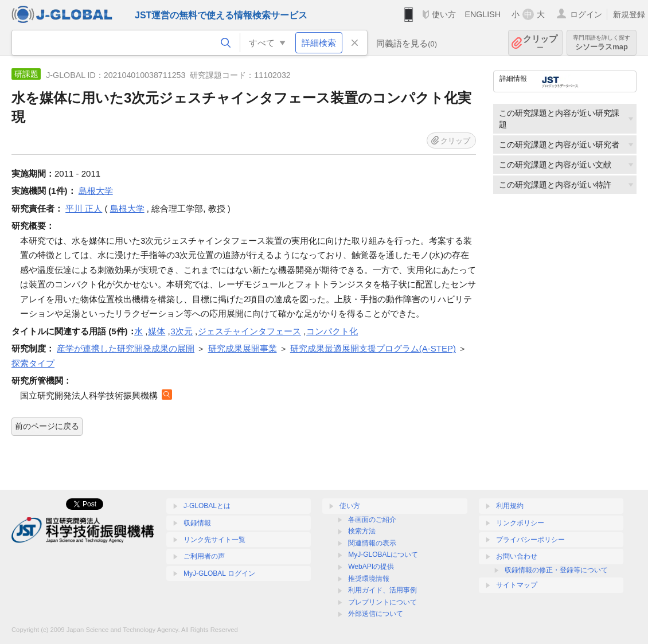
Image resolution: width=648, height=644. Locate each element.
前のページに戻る (47, 426)
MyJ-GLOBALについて (383, 555)
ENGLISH (483, 14)
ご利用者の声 (204, 556)
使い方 (444, 14)
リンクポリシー (520, 523)
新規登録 (629, 14)
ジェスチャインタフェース (249, 331)
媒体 (157, 331)
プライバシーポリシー (530, 540)
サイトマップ (517, 585)
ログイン (586, 14)
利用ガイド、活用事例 (382, 590)
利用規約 (510, 506)
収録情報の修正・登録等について (556, 570)
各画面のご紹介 (372, 520)
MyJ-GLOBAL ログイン (219, 573)
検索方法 (362, 531)
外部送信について (376, 614)
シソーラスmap (602, 43)
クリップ (540, 43)
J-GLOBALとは (207, 506)
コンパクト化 (332, 331)
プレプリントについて (382, 602)
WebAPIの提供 (371, 567)
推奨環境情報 (369, 579)
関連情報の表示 (372, 543)
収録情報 (197, 523)
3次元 (182, 331)
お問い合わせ (517, 556)
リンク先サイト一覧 (214, 540)
